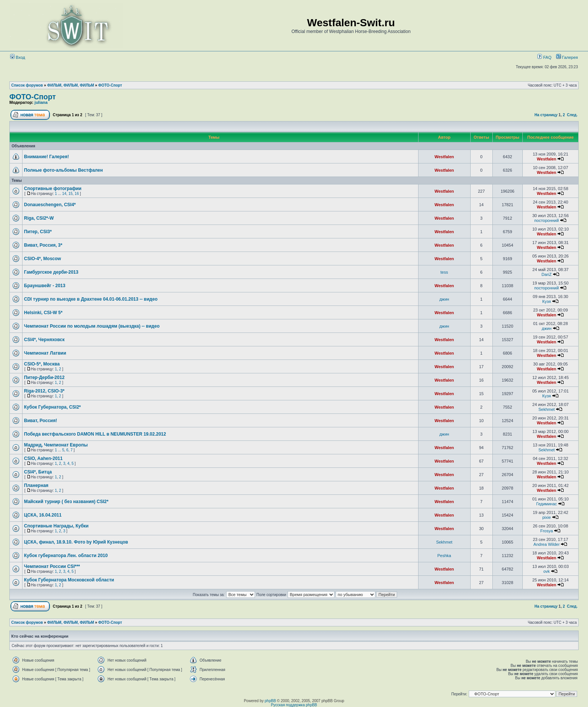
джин (444, 299)
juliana (41, 102)
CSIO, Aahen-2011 (43, 458)
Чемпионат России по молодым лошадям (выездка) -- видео (92, 326)
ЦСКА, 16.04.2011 (43, 515)
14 (64, 194)
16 (77, 194)
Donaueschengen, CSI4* (50, 205)
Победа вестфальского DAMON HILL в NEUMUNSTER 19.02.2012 (95, 434)
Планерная (36, 485)
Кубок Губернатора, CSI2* (52, 407)
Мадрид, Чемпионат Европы (56, 445)
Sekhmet (547, 409)
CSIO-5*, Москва (42, 364)
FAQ (544, 57)
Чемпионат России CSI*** (52, 566)
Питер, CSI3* (38, 232)
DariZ (547, 274)
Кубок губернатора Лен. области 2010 (66, 556)
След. (572, 115)
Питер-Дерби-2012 (44, 377)
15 (70, 194)
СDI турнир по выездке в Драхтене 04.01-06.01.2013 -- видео (91, 299)
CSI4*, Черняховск (44, 340)
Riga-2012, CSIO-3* (44, 391)
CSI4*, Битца (38, 472)
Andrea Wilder (547, 544)
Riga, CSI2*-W (39, 218)
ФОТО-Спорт (110, 85)
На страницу (546, 115)
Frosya (547, 531)
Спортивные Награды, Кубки (56, 526)
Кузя (547, 301)
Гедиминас (547, 504)
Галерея (570, 57)
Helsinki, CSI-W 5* (43, 313)
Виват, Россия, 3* (43, 245)
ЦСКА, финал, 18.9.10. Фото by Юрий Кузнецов (76, 542)
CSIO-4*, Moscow (43, 259)
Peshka (444, 556)
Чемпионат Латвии (45, 353)
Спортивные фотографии (53, 189)
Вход (18, 57)
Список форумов (27, 85)
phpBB (270, 701)
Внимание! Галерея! (46, 157)
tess (444, 272)
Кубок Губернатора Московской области (69, 580)
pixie (547, 517)
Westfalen (444, 157)
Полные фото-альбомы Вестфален (63, 170)
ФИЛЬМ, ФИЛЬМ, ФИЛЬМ (71, 85)
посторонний (547, 220)
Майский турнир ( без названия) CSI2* (66, 502)
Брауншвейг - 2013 (45, 286)
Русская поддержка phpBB (294, 705)
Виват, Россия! (40, 421)
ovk (547, 571)
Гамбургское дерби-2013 (51, 272)
